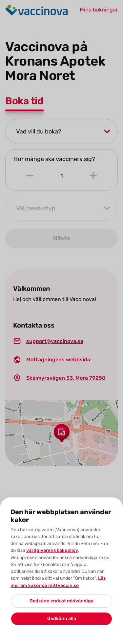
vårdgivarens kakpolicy (52, 550)
